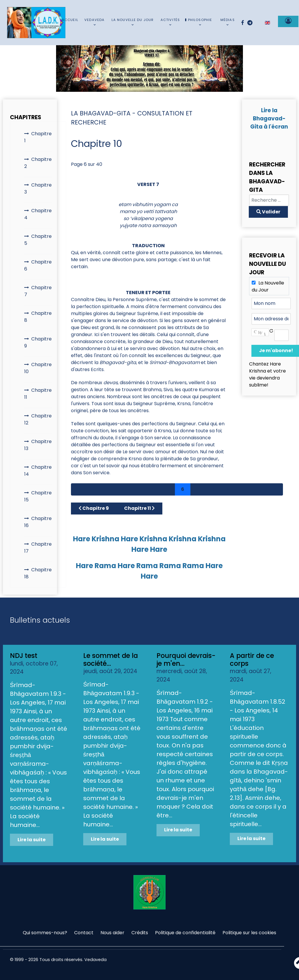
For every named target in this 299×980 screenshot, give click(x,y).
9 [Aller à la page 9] (228, 489)
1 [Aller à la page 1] (108, 489)
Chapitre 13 (38, 445)
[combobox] (269, 200)
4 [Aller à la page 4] (153, 489)
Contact (84, 933)
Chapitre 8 (38, 317)
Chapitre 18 (38, 573)
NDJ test (24, 656)
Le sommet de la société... (111, 660)
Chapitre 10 (38, 368)
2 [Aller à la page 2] (123, 489)
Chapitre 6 (38, 265)
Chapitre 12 (38, 419)
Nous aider (112, 933)
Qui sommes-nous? (45, 933)
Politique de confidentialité (185, 933)
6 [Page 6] (183, 489)
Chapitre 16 (38, 522)
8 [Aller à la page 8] (213, 489)
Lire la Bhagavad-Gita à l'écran (269, 118)
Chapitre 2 (38, 163)
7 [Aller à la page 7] (198, 489)
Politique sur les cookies (249, 933)
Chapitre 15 (38, 496)
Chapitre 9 (38, 342)
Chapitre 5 (38, 240)
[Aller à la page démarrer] (79, 489)
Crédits (140, 933)
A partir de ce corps (252, 660)
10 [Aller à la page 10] (244, 489)
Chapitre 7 (38, 291)
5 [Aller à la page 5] (168, 489)
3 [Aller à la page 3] (138, 489)
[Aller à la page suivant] (260, 489)
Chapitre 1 (38, 137)
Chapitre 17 (38, 548)
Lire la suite (32, 840)
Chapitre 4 (38, 214)
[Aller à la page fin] (275, 489)
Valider (268, 212)
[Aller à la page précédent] (94, 489)
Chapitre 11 (38, 394)
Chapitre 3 (38, 188)
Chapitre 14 (38, 471)
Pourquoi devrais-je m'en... (186, 660)
